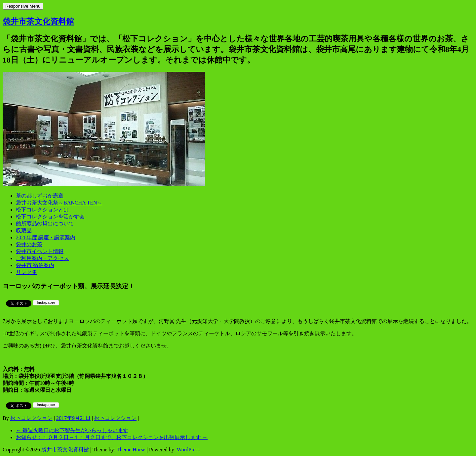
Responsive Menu (23, 6)
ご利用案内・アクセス (42, 258)
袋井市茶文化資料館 (38, 22)
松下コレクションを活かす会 (50, 217)
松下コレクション (31, 418)
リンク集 (26, 272)
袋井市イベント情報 (40, 251)
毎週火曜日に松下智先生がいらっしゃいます (72, 430)
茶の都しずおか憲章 (40, 196)
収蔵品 (24, 230)
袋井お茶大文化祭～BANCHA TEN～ (59, 203)
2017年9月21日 (73, 418)
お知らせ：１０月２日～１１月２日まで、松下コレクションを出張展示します (112, 437)
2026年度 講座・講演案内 (46, 237)
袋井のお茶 (29, 244)
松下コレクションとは (42, 210)
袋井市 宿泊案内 (35, 265)
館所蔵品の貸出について (45, 224)
